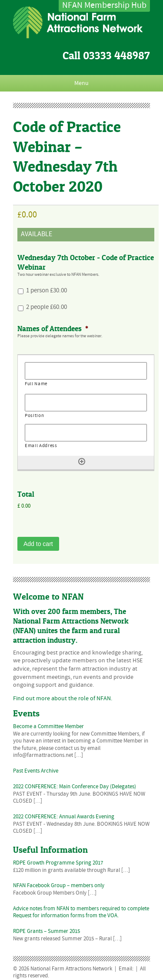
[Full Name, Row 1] (86, 371)
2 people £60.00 (47, 307)
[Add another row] (82, 461)
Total (26, 494)
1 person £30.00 (47, 291)
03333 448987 (116, 56)
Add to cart (38, 544)
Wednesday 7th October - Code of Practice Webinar (86, 262)
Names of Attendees (53, 329)
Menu (81, 83)
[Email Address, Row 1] (86, 433)
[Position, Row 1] (86, 403)
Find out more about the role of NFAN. (63, 699)
